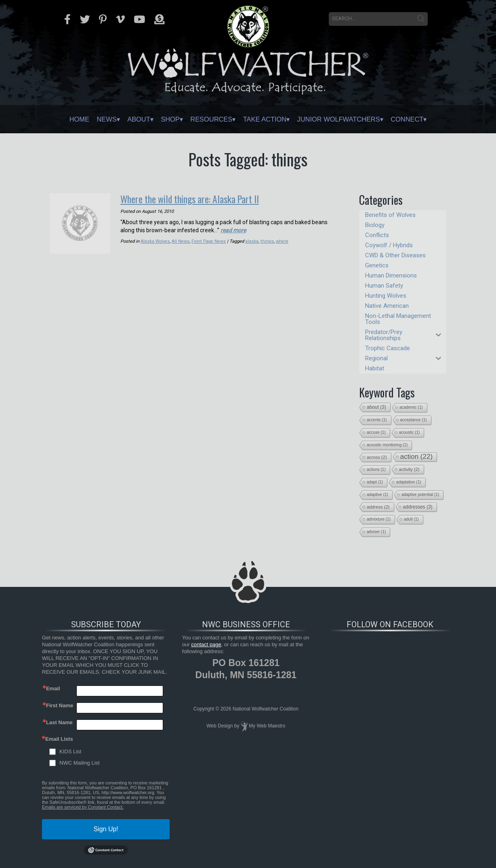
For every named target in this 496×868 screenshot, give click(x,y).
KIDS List (70, 751)
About (126, 119)
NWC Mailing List (80, 763)
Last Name (59, 722)
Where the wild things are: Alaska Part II (191, 199)
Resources (208, 119)
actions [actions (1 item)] (376, 470)
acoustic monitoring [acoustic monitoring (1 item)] (387, 445)
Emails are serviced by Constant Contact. (83, 807)
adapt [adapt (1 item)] (375, 482)
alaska (252, 241)
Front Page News (209, 241)
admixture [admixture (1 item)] (379, 519)
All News (181, 241)
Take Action (268, 119)
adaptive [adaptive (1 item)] (377, 495)
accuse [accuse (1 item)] (376, 432)
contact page (206, 644)
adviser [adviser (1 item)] (376, 532)
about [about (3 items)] (376, 407)
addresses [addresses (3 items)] (418, 507)
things (267, 241)
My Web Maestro (267, 726)
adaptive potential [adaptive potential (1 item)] (420, 495)
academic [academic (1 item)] (411, 407)
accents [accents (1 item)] (377, 420)
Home (59, 119)
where (282, 241)
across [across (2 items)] (377, 457)
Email (53, 688)
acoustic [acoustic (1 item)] (410, 432)
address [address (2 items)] (378, 507)
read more (233, 230)
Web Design (220, 726)
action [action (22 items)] (416, 457)
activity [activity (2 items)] (409, 469)
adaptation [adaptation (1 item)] (409, 482)
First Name (60, 705)
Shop (162, 119)
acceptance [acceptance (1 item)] (414, 420)
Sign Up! (106, 829)
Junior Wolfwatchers (350, 119)
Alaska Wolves (155, 241)
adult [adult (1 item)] (411, 519)
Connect (426, 119)
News (90, 119)
